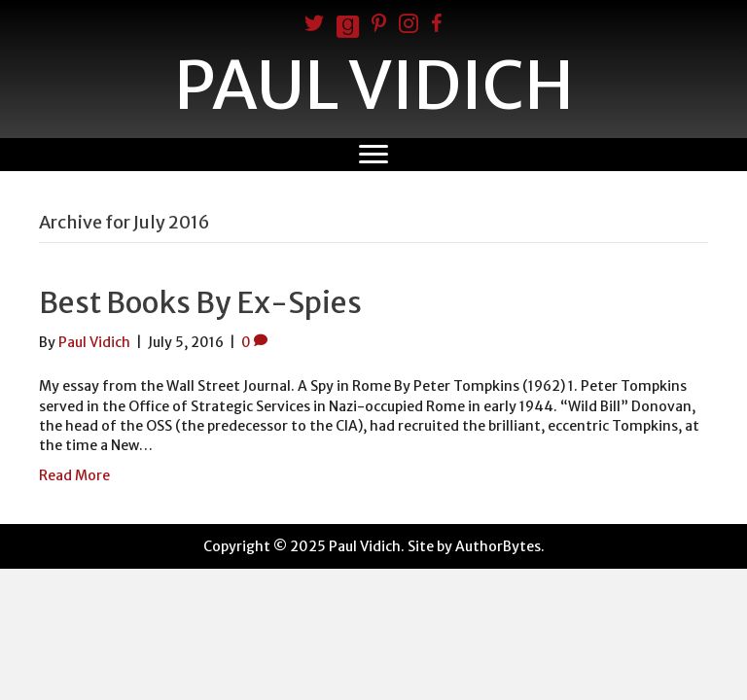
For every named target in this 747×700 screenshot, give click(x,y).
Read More (74, 475)
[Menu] (373, 155)
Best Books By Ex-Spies (200, 302)
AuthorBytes (498, 546)
